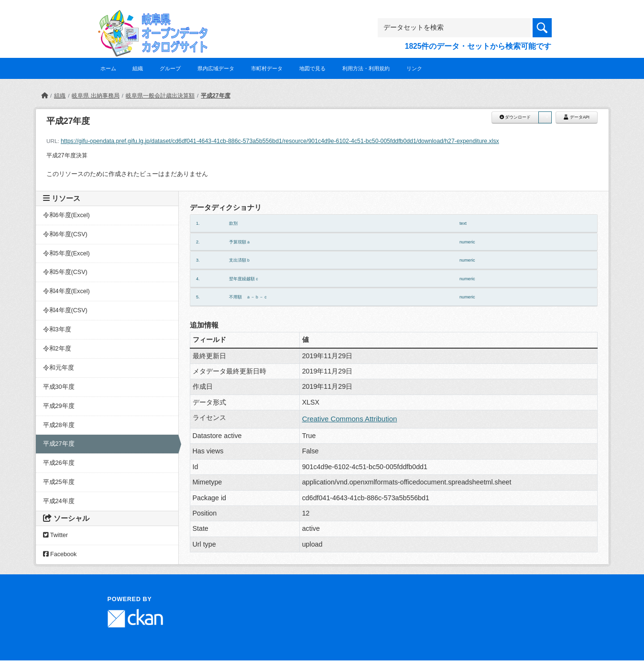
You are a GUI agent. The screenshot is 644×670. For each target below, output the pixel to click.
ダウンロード (515, 117)
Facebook (60, 554)
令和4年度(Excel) (66, 291)
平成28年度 (59, 425)
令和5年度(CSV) (65, 272)
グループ (170, 68)
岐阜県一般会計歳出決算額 (160, 96)
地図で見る (312, 68)
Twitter (55, 535)
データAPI (577, 117)
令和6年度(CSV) (65, 234)
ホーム (108, 68)
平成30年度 (59, 387)
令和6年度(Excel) (66, 215)
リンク (414, 68)
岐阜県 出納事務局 (95, 96)
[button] (545, 117)
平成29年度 (59, 406)
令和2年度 (57, 349)
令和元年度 (59, 368)
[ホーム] (44, 96)
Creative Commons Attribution (350, 419)
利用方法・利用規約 (366, 68)
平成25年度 (59, 482)
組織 (138, 68)
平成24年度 (59, 501)
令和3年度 (57, 330)
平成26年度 (59, 463)
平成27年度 (215, 96)
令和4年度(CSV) (65, 310)
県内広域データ (216, 68)
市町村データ (267, 68)
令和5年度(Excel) (66, 253)
